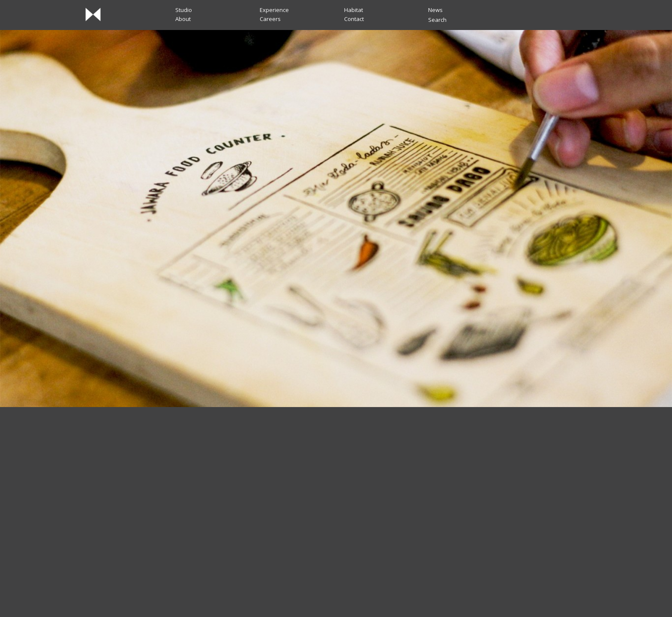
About (183, 19)
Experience (274, 10)
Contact (354, 19)
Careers (270, 19)
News (435, 10)
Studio (184, 10)
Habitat (354, 10)
